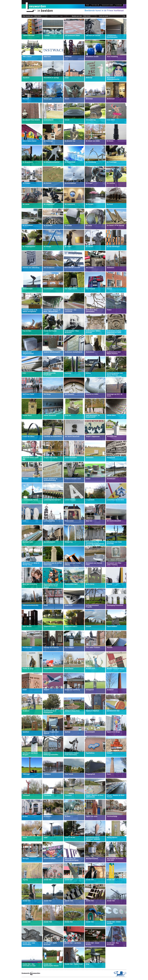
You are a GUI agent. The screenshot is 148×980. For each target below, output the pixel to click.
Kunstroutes (119, 5)
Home (88, 5)
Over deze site (95, 5)
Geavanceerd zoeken (107, 5)
